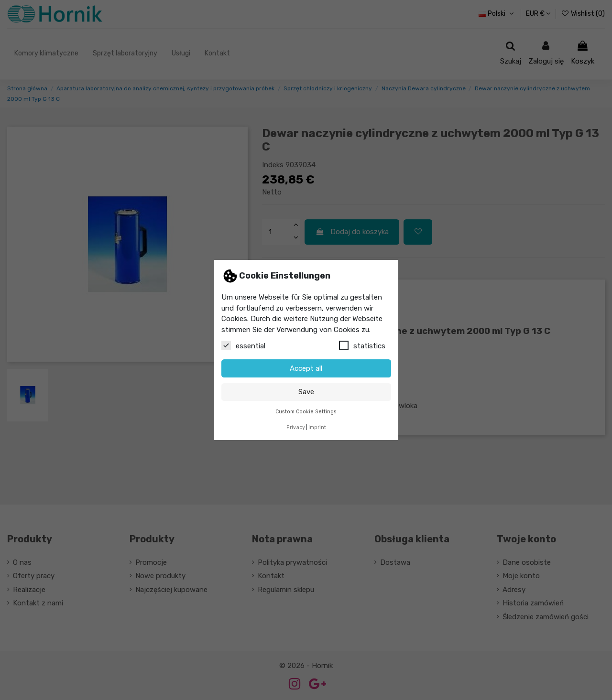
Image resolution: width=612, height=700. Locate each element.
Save (306, 392)
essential (243, 345)
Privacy (296, 427)
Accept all (306, 368)
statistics (362, 345)
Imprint (317, 427)
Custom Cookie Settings (306, 412)
